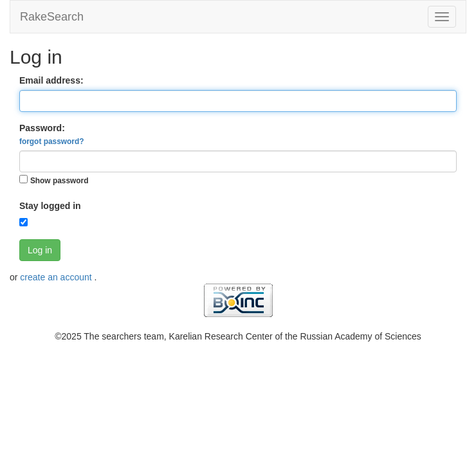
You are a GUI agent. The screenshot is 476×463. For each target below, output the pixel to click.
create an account (57, 277)
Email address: (51, 80)
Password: (51, 134)
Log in (40, 250)
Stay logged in (50, 206)
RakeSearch (52, 17)
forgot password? (51, 141)
